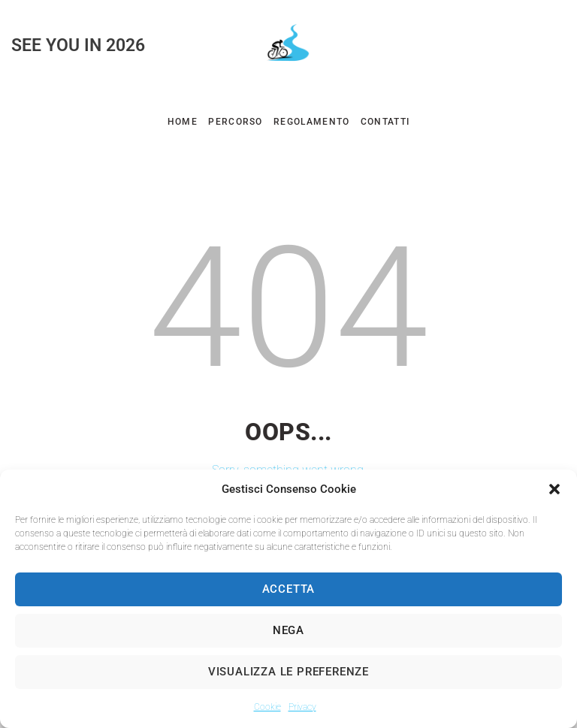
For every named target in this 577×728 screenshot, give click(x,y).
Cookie (267, 707)
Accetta (289, 589)
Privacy (302, 707)
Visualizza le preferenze (288, 672)
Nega (288, 630)
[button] (554, 489)
